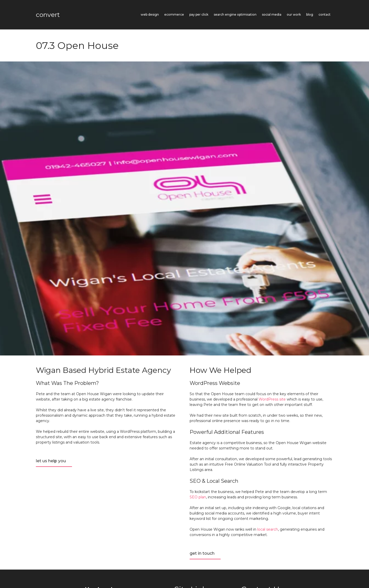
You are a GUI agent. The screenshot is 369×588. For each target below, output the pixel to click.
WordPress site (272, 399)
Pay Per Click (199, 14)
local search (268, 529)
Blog (310, 14)
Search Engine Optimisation (235, 14)
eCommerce (174, 14)
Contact (325, 14)
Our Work (294, 14)
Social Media (272, 14)
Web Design (150, 14)
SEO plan (198, 497)
